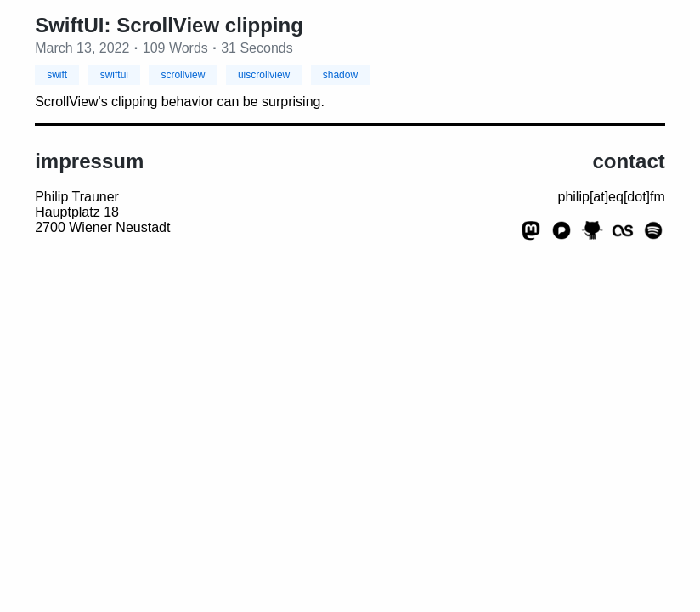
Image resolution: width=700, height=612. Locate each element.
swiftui (114, 75)
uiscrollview (264, 75)
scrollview (183, 75)
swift (57, 75)
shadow (340, 75)
